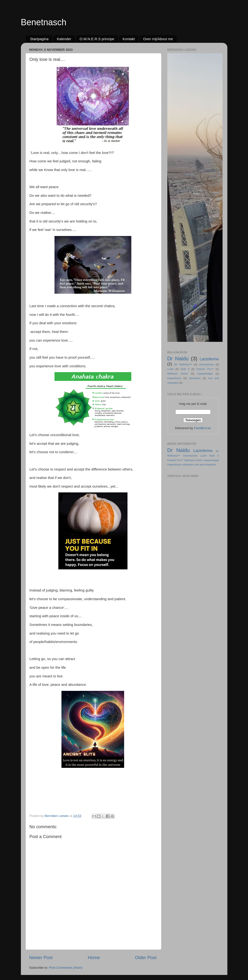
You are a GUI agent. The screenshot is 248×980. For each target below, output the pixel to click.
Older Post (146, 958)
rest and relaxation (205, 465)
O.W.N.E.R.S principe (97, 39)
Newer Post (41, 958)
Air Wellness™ (183, 364)
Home (94, 958)
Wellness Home (178, 374)
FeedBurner (203, 428)
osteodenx (195, 378)
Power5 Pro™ (205, 369)
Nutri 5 (185, 369)
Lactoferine (209, 359)
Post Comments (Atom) (66, 968)
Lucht (170, 369)
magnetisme (174, 378)
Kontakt (129, 39)
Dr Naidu (178, 359)
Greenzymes (206, 364)
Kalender (64, 39)
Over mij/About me (158, 39)
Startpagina (39, 39)
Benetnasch (44, 22)
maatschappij (205, 374)
